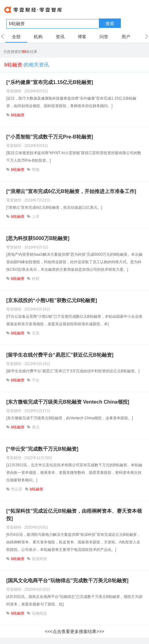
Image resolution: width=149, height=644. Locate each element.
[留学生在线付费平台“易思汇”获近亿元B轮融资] (60, 355)
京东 (35, 333)
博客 (82, 37)
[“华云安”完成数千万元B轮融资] (42, 449)
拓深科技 (39, 559)
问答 (104, 37)
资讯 (60, 37)
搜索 (110, 24)
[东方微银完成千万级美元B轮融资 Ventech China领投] (68, 402)
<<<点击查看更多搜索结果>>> (74, 631)
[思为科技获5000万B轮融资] (38, 238)
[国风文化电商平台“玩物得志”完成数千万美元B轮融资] (67, 581)
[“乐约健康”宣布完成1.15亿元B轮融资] (50, 82)
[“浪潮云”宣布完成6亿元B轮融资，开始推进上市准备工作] (71, 191)
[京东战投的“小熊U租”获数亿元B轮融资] (52, 300)
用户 (126, 37)
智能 (35, 170)
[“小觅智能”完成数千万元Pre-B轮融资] (50, 137)
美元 (35, 427)
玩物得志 (39, 613)
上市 (35, 217)
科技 (35, 279)
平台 (35, 380)
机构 (38, 37)
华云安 (17, 489)
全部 (16, 37)
